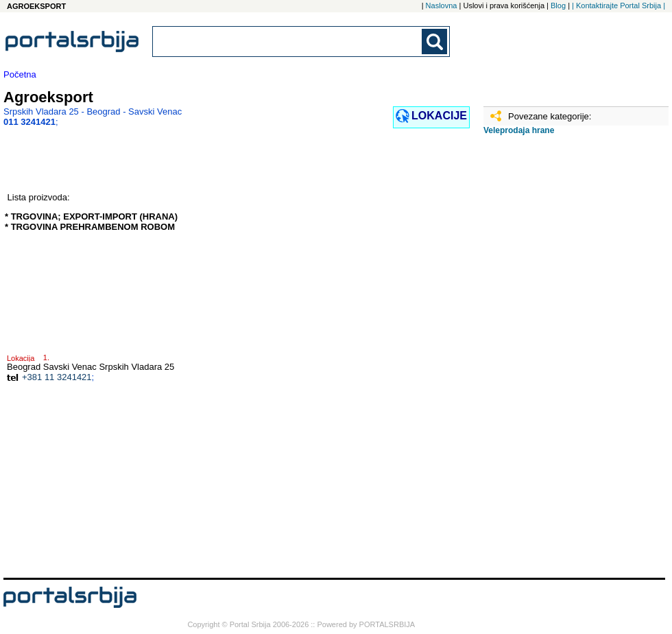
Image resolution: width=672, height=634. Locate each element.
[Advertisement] (545, 362)
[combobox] (288, 42)
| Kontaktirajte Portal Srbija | (619, 5)
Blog (558, 5)
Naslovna (442, 5)
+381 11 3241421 (57, 377)
